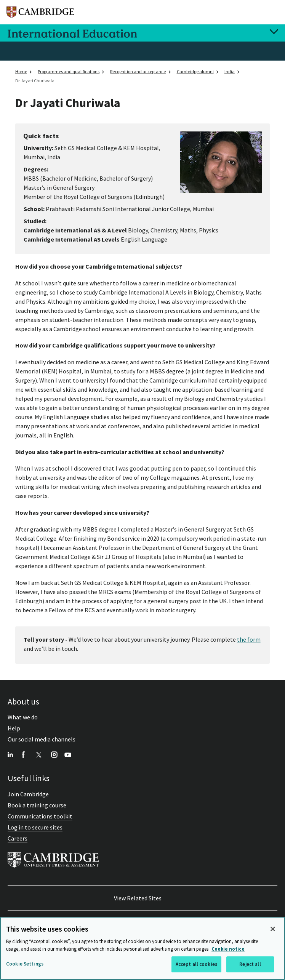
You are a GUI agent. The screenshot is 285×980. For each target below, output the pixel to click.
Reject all (250, 965)
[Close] (273, 929)
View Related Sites (138, 898)
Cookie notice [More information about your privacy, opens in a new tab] (228, 949)
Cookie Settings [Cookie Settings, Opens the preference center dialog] (25, 964)
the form (249, 639)
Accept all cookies (196, 965)
